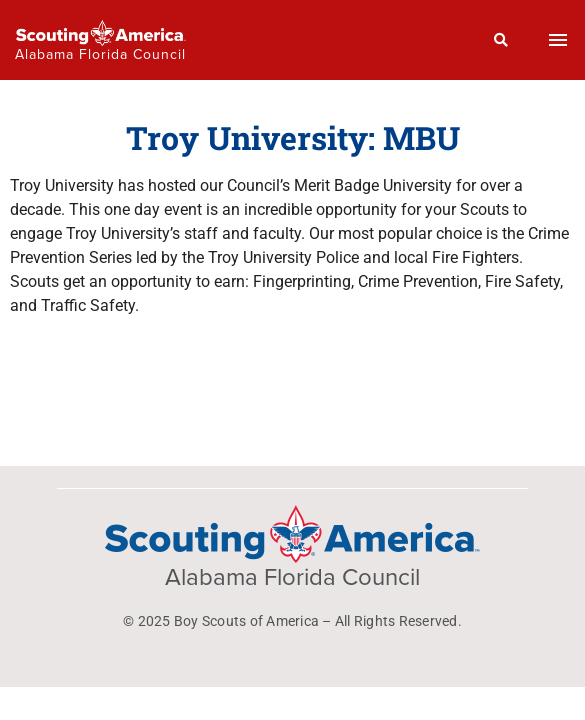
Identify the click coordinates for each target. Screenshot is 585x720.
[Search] (501, 40)
